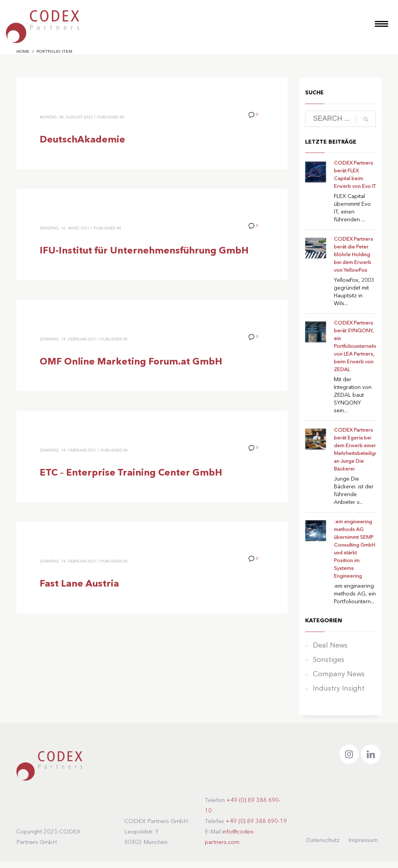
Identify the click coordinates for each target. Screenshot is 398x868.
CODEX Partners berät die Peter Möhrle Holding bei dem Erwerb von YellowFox (353, 255)
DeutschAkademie (82, 140)
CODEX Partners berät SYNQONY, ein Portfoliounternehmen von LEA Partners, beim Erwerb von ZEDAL (359, 346)
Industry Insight (339, 689)
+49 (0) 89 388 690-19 (256, 822)
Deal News (330, 646)
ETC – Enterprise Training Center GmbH (131, 473)
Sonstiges (329, 660)
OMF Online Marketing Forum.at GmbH (131, 362)
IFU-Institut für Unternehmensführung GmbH (144, 251)
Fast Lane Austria (79, 584)
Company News (339, 674)
